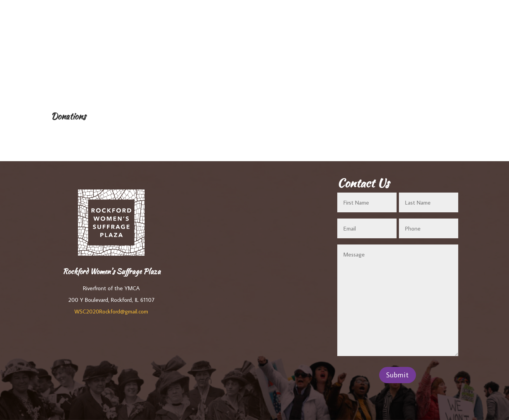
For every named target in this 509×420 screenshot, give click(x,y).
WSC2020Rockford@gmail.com (111, 311)
